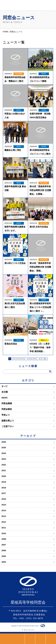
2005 (4, 556)
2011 (4, 528)
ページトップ (51, 639)
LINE (30, 639)
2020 (4, 476)
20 (34, 359)
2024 (4, 453)
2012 (4, 522)
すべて (5, 386)
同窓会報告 (7, 409)
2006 (4, 550)
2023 (4, 459)
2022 (4, 465)
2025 (4, 448)
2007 (4, 545)
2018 (4, 488)
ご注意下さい (8, 426)
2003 (4, 562)
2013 (4, 516)
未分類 (5, 392)
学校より (6, 415)
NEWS (5, 398)
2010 (4, 533)
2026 (4, 442)
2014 (4, 510)
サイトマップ (29, 630)
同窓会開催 (7, 403)
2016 (4, 499)
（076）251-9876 (34, 618)
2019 (4, 482)
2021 (4, 470)
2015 (4, 505)
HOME (40, 639)
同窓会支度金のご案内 (12, 639)
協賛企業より (8, 421)
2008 (4, 539)
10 (30, 359)
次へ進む (44, 359)
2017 (4, 493)
